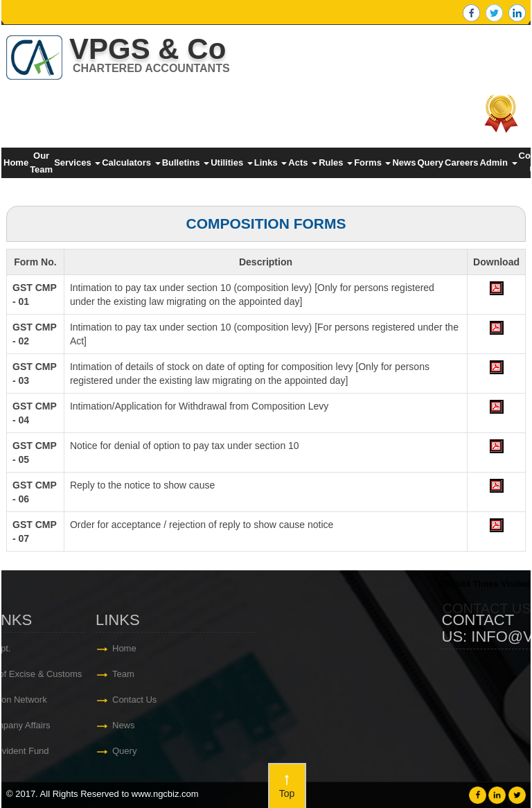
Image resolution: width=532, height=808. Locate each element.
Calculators (131, 163)
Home (16, 163)
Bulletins (186, 163)
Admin (498, 163)
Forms (372, 163)
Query (430, 163)
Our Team (41, 163)
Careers (461, 163)
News (404, 163)
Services (77, 163)
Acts (303, 163)
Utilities (232, 163)
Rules (336, 163)
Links (271, 163)
